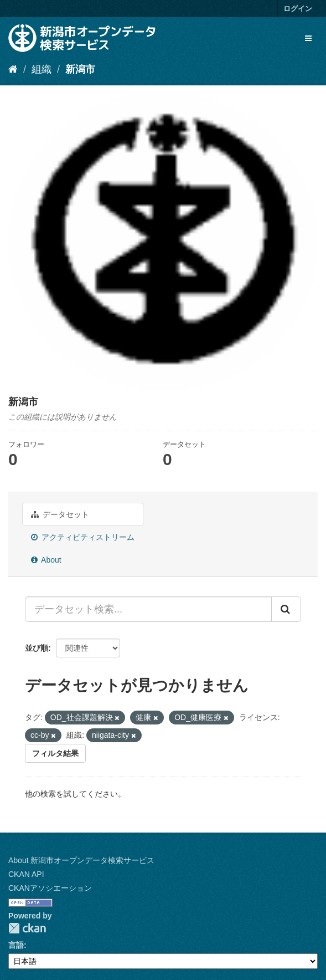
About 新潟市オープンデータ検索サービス (81, 860)
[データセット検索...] (148, 609)
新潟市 (80, 69)
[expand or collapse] (308, 38)
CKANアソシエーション (50, 888)
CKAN (27, 928)
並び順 (37, 648)
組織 (42, 69)
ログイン (298, 9)
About (46, 560)
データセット (60, 514)
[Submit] (286, 609)
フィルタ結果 (55, 753)
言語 (16, 945)
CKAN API (26, 874)
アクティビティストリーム (83, 537)
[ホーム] (13, 69)
